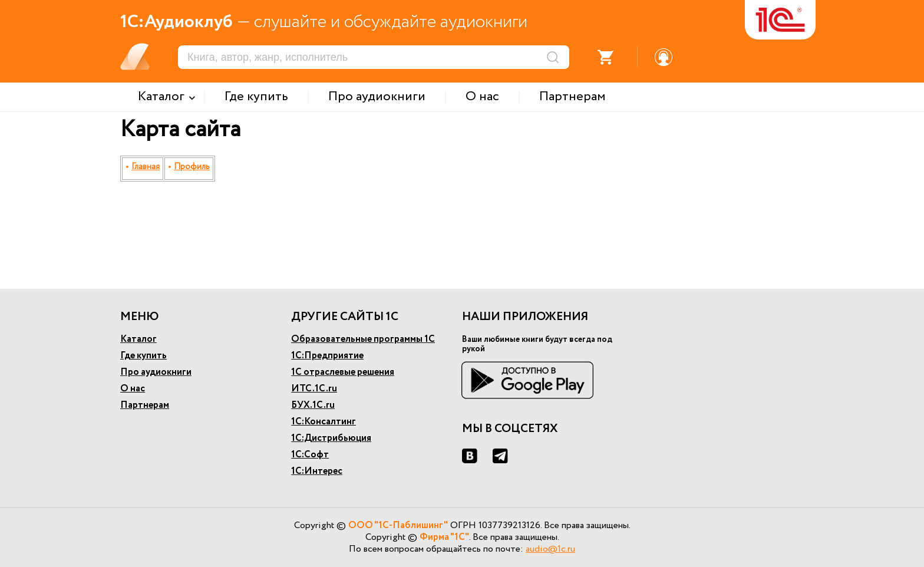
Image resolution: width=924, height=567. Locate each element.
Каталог (138, 339)
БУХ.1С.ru (313, 405)
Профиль (192, 167)
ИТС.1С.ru (314, 389)
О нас (133, 389)
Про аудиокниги (156, 372)
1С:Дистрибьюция (331, 438)
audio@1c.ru (550, 549)
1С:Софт (310, 455)
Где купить (143, 356)
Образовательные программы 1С (363, 339)
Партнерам (145, 405)
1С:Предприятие (327, 356)
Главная (146, 167)
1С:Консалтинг (324, 422)
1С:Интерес (317, 471)
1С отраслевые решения (343, 372)
